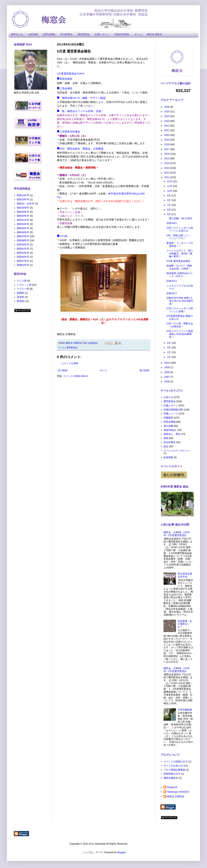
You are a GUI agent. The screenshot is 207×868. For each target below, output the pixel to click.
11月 (170, 186)
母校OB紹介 (170, 430)
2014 (167, 163)
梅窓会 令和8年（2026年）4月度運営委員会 (177, 670)
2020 (167, 135)
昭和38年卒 (23, 240)
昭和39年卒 (23, 245)
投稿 (166, 438)
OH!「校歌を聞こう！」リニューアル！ (179, 237)
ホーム (138, 34)
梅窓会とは (17, 34)
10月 (170, 191)
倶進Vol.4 (172, 281)
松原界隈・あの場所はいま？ (185, 624)
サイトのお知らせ (173, 766)
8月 (169, 200)
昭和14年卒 (23, 195)
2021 (167, 130)
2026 (167, 107)
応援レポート (102, 34)
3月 (169, 347)
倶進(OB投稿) (122, 34)
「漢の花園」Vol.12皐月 (179, 218)
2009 (167, 367)
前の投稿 (144, 370)
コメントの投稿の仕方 (176, 761)
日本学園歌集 (185, 710)
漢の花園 (168, 426)
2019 (167, 140)
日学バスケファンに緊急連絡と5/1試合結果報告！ (180, 334)
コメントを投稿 (70, 363)
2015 (167, 158)
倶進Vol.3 (172, 293)
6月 (169, 210)
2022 (167, 126)
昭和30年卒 (23, 216)
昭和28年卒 (23, 208)
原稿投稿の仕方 (172, 774)
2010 (167, 363)
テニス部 (22, 281)
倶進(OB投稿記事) (173, 410)
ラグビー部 (23, 289)
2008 (167, 372)
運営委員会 (84, 34)
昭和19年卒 (23, 199)
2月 (169, 352)
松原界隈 (168, 457)
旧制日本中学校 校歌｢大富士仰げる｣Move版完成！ (180, 301)
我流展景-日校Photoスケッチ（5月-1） (180, 275)
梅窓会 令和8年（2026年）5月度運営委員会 (177, 534)
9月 (169, 195)
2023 (167, 121)
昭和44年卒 (23, 257)
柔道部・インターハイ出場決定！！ (180, 244)
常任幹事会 (66, 34)
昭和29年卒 (23, 212)
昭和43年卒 (23, 253)
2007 (167, 377)
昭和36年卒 (23, 232)
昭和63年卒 (23, 265)
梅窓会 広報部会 (176, 796)
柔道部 (21, 297)
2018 (167, 144)
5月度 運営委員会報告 (178, 261)
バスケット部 (24, 285)
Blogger (121, 852)
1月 (169, 357)
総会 (166, 446)
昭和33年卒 (23, 224)
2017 (167, 149)
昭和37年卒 (23, 236)
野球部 (21, 301)
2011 (167, 177)
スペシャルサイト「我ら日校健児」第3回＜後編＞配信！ (180, 253)
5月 (169, 214)
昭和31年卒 (23, 220)
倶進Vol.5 (172, 223)
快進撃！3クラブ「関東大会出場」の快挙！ (179, 267)
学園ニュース (171, 414)
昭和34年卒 (23, 228)
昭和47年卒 (23, 261)
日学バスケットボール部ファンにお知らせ (180, 229)
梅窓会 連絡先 (155, 34)
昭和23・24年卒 (26, 204)
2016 (167, 154)
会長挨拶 (33, 34)
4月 (169, 343)
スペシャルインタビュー (177, 451)
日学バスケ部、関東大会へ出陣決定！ (180, 325)
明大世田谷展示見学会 (185, 575)
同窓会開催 (49, 34)
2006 (167, 382)
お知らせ (168, 397)
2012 (167, 173)
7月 (169, 205)
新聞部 (21, 293)
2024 (167, 116)
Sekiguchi (172, 787)
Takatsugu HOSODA (178, 792)
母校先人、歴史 (172, 434)
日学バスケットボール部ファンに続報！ (180, 310)
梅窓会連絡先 (171, 778)
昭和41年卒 (23, 249)
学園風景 (168, 418)
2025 (167, 112)
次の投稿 (63, 370)
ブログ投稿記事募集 (174, 770)
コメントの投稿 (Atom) (76, 376)
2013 (167, 168)
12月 (170, 181)
